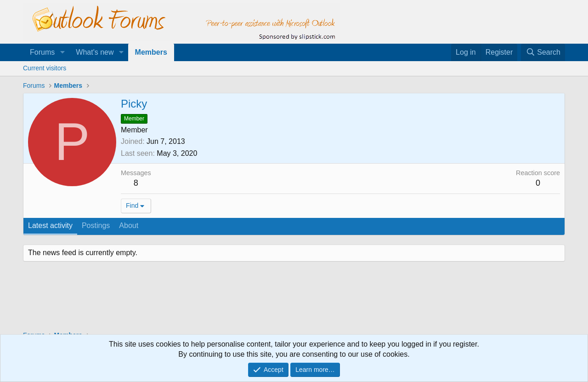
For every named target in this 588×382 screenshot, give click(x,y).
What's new (95, 52)
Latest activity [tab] (50, 225)
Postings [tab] (96, 225)
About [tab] (129, 225)
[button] (62, 52)
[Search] (543, 52)
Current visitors (45, 68)
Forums (42, 52)
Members (151, 52)
